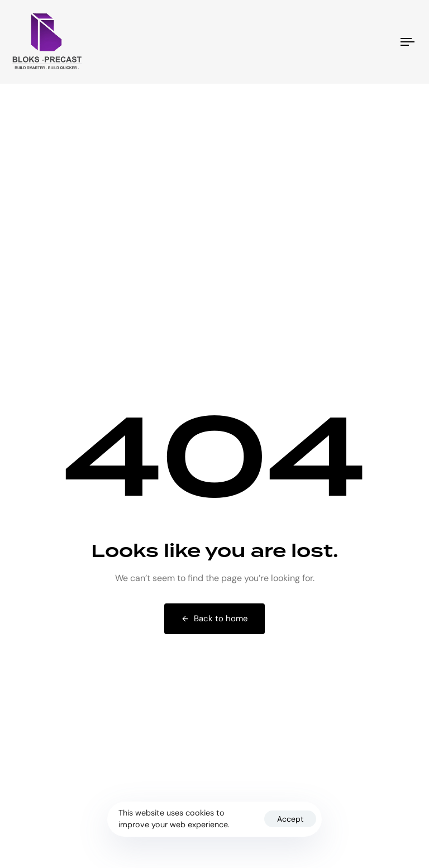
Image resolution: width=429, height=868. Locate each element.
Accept (290, 819)
